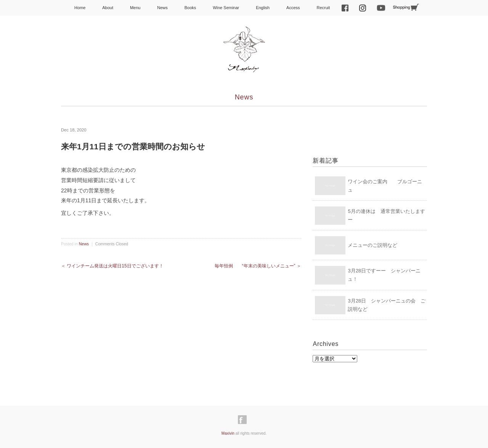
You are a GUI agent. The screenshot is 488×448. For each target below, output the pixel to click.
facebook (345, 8)
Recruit (323, 8)
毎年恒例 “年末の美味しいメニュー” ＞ (258, 266)
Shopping (406, 7)
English (263, 8)
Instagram (363, 8)
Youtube (381, 8)
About (108, 8)
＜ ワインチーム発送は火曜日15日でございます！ (112, 266)
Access (293, 8)
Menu (135, 8)
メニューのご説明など (372, 245)
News (162, 8)
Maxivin (228, 433)
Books (190, 8)
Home (80, 8)
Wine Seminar (226, 8)
